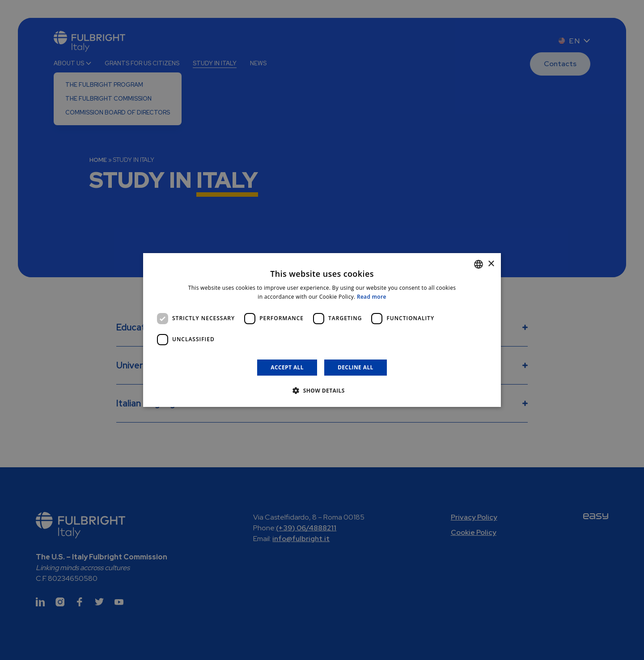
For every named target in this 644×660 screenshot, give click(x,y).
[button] (322, 390)
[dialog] (322, 330)
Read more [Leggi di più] (372, 297)
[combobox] (479, 264)
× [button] (491, 264)
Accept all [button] (287, 367)
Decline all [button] (356, 367)
